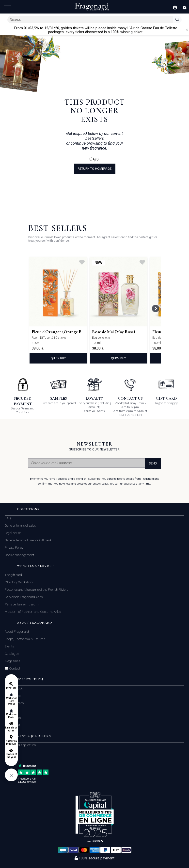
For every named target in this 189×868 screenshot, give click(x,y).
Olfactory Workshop (19, 582)
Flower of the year (11, 756)
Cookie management (19, 555)
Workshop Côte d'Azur (11, 701)
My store (11, 688)
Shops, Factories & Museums (25, 639)
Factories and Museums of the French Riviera (37, 590)
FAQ (8, 518)
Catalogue (12, 654)
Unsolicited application (20, 745)
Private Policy (14, 548)
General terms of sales (20, 525)
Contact (14, 669)
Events (9, 646)
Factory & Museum (11, 742)
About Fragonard (17, 632)
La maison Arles (11, 729)
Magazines (12, 661)
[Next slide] (156, 308)
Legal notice (13, 533)
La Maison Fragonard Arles (24, 597)
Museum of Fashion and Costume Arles (33, 612)
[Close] (187, 30)
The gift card (13, 575)
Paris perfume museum (22, 604)
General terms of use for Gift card (28, 540)
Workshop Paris (11, 716)
